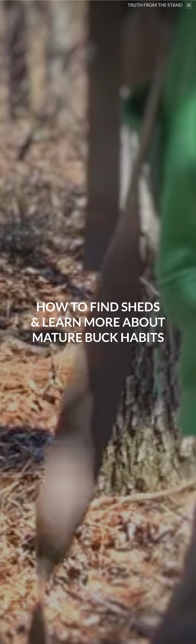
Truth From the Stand (155, 5)
